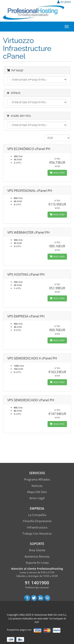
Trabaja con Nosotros (37, 533)
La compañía (37, 515)
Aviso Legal (37, 498)
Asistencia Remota (37, 556)
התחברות (64, 2)
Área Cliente (37, 550)
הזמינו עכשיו (57, 173)
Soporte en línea (37, 563)
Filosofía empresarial (37, 521)
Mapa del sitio (37, 492)
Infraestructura (37, 527)
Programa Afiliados (37, 479)
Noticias (37, 486)
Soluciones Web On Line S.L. (51, 615)
